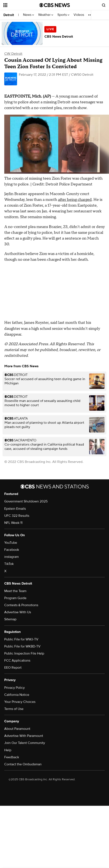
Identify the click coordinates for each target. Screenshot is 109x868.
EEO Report (13, 668)
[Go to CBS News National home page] (55, 5)
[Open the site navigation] (20, 5)
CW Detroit (13, 54)
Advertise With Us (18, 612)
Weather (46, 15)
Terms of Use (14, 709)
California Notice (17, 695)
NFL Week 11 (13, 523)
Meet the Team (15, 591)
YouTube (11, 543)
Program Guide (15, 598)
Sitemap (10, 619)
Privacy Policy (15, 688)
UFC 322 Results (17, 516)
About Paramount (17, 729)
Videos (79, 15)
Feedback (12, 757)
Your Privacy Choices (20, 702)
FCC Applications (17, 661)
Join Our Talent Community (25, 743)
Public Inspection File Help (24, 653)
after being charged (75, 200)
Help (8, 750)
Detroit (9, 15)
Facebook (12, 550)
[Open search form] (104, 5)
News (28, 15)
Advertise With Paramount (24, 736)
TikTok (9, 564)
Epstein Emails (15, 509)
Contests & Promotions (21, 605)
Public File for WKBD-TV (22, 646)
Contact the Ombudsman (23, 764)
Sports (63, 15)
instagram (12, 557)
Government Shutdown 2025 (26, 501)
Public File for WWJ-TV (21, 639)
